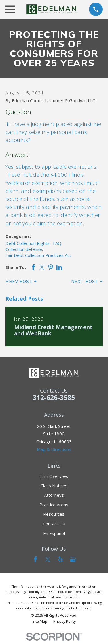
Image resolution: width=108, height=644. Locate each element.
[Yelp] (60, 559)
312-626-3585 (54, 398)
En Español (54, 533)
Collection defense (24, 249)
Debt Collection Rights (28, 243)
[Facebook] (35, 559)
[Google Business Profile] (73, 559)
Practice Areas (54, 505)
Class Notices (54, 486)
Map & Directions (54, 449)
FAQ (57, 243)
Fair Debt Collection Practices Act (38, 255)
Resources (54, 514)
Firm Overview (54, 476)
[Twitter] (48, 559)
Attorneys (54, 495)
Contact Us (54, 524)
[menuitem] (40, 622)
